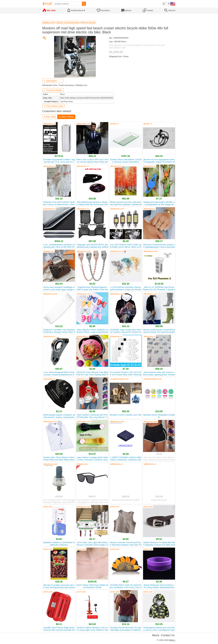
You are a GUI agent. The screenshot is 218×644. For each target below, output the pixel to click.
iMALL (172, 640)
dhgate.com (49, 251)
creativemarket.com (119, 379)
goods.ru (114, 124)
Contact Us (168, 635)
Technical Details (53, 90)
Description (50, 81)
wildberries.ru (116, 464)
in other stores (66, 117)
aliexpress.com (84, 124)
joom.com (48, 507)
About (156, 635)
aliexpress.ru (49, 124)
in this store (50, 117)
